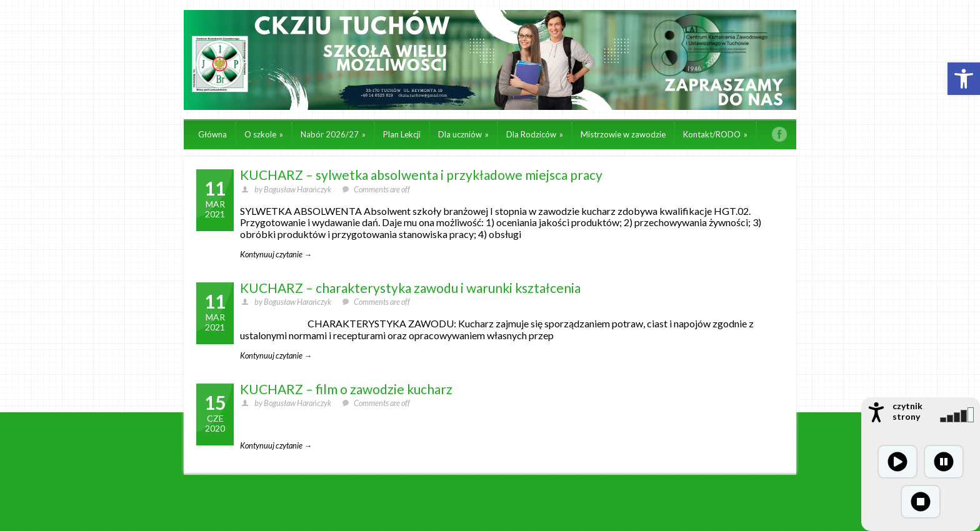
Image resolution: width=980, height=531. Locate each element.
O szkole (264, 134)
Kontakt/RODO (715, 134)
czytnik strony (907, 411)
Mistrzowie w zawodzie (623, 134)
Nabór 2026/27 (333, 134)
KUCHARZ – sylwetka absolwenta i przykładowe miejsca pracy (421, 175)
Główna (212, 134)
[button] (964, 79)
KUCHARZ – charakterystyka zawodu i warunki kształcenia (410, 288)
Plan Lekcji (402, 134)
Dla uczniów (463, 134)
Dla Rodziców (535, 134)
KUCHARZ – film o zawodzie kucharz (346, 389)
